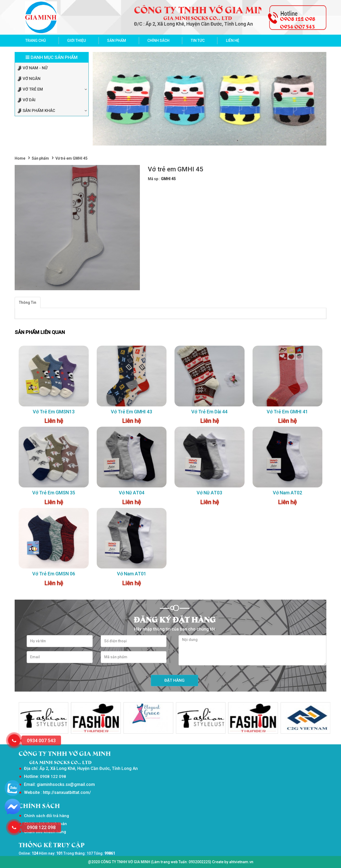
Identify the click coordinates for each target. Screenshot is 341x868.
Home (20, 158)
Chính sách (158, 41)
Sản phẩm (117, 41)
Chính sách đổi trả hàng (46, 816)
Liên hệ (233, 41)
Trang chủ (36, 41)
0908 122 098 (298, 18)
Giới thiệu (76, 41)
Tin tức (198, 41)
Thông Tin (28, 302)
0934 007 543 (297, 26)
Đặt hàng (174, 680)
